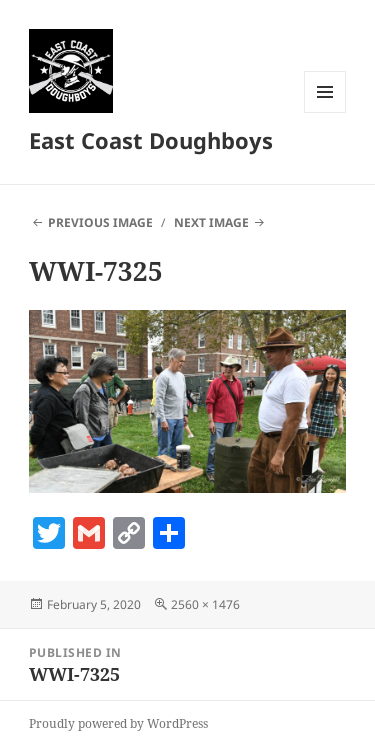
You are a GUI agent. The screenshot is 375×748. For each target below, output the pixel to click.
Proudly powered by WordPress (118, 723)
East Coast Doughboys (151, 140)
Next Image (211, 222)
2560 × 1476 (205, 604)
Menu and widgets (325, 112)
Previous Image (100, 222)
